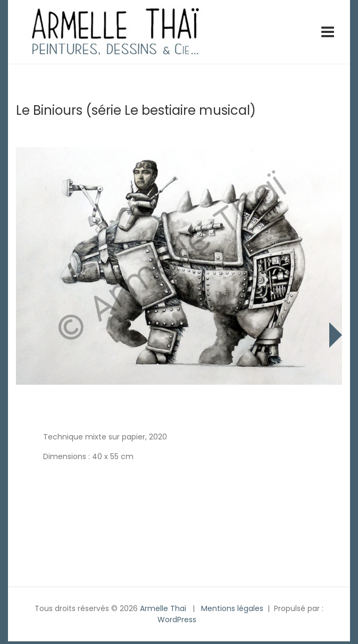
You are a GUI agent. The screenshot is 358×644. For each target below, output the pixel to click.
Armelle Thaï (163, 608)
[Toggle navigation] (328, 32)
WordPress (177, 620)
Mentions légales (232, 608)
